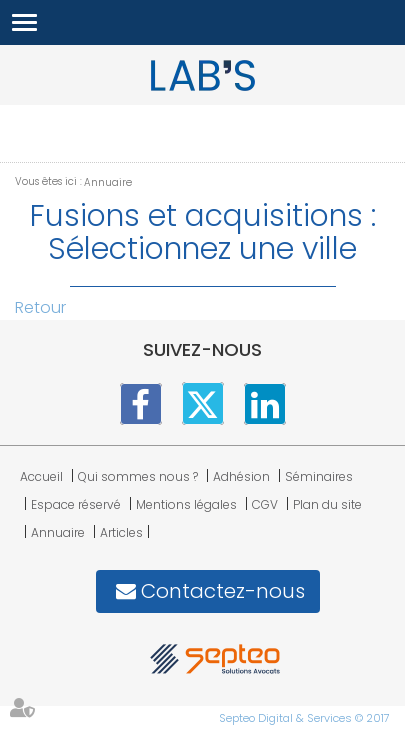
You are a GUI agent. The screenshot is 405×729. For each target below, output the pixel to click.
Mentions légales (186, 504)
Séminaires (319, 476)
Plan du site (327, 504)
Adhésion (241, 476)
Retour (40, 307)
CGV (265, 504)
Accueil (41, 476)
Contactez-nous (223, 591)
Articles (121, 532)
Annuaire (108, 182)
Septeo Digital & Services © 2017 (304, 718)
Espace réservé (76, 504)
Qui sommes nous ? (138, 476)
